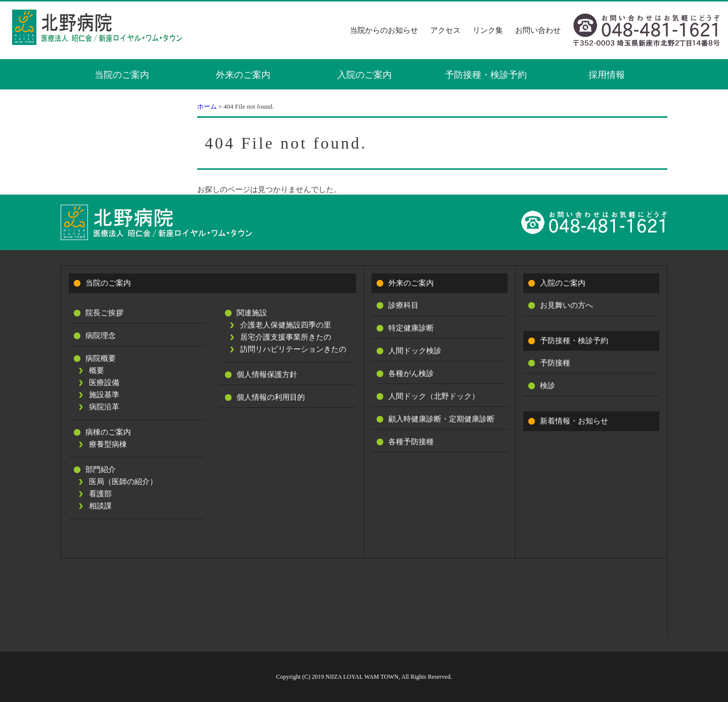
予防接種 (555, 363)
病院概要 (101, 358)
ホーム (207, 106)
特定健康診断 (411, 328)
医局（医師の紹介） (123, 482)
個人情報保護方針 (267, 375)
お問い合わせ (538, 30)
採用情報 (607, 75)
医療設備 (104, 383)
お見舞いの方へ (566, 305)
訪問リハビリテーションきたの (293, 349)
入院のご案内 (365, 75)
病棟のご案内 (108, 432)
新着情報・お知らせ (574, 421)
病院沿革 (104, 407)
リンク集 (488, 30)
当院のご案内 (122, 75)
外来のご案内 (243, 75)
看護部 (100, 494)
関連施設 (252, 313)
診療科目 (403, 305)
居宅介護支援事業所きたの (286, 337)
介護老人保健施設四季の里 (286, 325)
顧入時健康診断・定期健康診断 (441, 419)
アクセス (445, 30)
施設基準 (104, 395)
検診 (548, 386)
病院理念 (101, 336)
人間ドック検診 (415, 351)
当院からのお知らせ (384, 30)
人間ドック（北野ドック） (434, 396)
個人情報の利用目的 (271, 397)
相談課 (100, 506)
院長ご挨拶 (104, 313)
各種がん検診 (411, 373)
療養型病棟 (108, 444)
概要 (97, 370)
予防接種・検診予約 (486, 75)
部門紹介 (101, 470)
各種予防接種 (411, 442)
